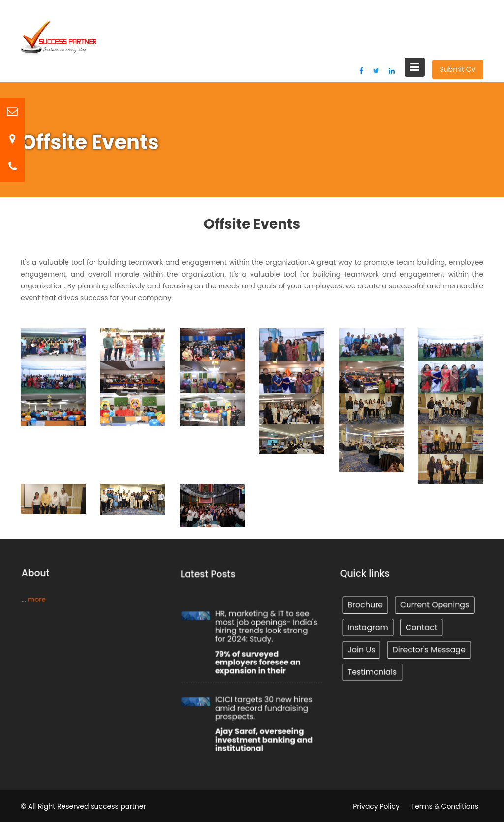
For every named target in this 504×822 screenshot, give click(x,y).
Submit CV (458, 69)
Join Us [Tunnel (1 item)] (363, 649)
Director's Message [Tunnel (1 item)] (428, 649)
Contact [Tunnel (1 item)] (421, 627)
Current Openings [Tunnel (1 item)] (434, 605)
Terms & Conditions (445, 806)
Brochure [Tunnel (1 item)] (366, 605)
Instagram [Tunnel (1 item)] (369, 627)
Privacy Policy (376, 806)
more (38, 599)
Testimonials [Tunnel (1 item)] (373, 670)
